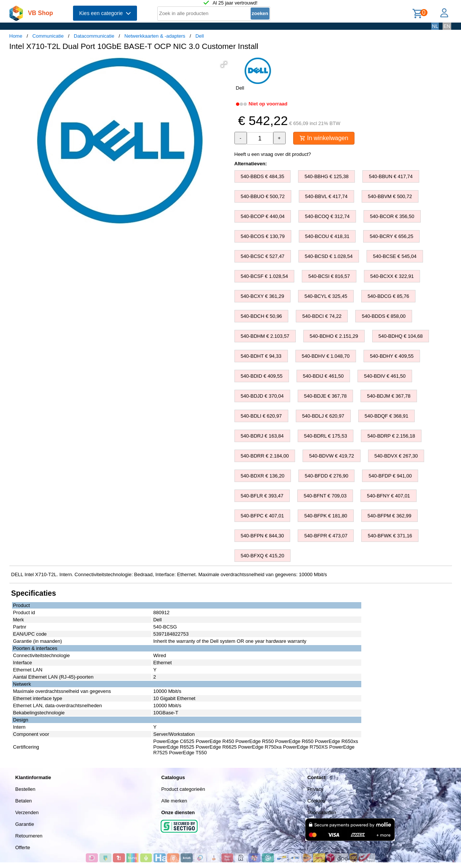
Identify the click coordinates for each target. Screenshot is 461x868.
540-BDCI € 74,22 (322, 316)
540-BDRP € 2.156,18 (391, 436)
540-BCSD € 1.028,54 (329, 256)
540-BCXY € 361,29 (262, 296)
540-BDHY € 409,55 (392, 356)
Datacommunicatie (94, 36)
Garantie (25, 824)
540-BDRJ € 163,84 (262, 436)
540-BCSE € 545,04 (395, 256)
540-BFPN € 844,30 (262, 536)
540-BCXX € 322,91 (392, 276)
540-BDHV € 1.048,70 (326, 356)
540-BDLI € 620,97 (261, 416)
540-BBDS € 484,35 (263, 176)
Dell (199, 36)
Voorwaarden (322, 812)
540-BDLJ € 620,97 (323, 416)
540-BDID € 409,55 (262, 376)
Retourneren (29, 836)
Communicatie (48, 36)
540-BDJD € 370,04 (262, 396)
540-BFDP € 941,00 (390, 476)
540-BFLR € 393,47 (262, 496)
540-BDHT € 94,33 (261, 356)
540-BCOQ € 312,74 (327, 216)
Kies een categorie (105, 13)
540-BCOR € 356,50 (392, 216)
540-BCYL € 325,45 (326, 296)
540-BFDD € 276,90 (327, 476)
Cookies (316, 801)
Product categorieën (183, 789)
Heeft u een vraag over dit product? (273, 154)
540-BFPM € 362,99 (389, 516)
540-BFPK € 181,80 (326, 516)
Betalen (24, 801)
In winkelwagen (324, 138)
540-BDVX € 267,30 (396, 456)
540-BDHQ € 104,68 (401, 336)
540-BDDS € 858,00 (383, 316)
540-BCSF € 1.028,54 (265, 276)
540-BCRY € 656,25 (391, 236)
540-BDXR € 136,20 (263, 476)
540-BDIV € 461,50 (385, 376)
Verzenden (27, 812)
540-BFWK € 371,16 (390, 536)
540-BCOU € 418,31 (327, 236)
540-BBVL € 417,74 (326, 196)
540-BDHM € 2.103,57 (265, 336)
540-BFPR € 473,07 (326, 536)
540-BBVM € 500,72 (390, 196)
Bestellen (25, 789)
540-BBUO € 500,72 (263, 196)
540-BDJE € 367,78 (325, 396)
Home (16, 36)
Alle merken (174, 801)
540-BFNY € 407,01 (389, 496)
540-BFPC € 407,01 (262, 516)
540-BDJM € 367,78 (389, 396)
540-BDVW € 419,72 (331, 456)
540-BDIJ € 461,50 (323, 376)
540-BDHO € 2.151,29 (334, 336)
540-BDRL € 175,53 (326, 436)
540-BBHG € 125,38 (326, 176)
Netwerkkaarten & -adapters (155, 36)
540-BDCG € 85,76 (389, 296)
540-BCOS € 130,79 (263, 236)
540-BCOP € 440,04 (263, 216)
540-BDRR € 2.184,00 (265, 456)
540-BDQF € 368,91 (386, 416)
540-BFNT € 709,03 (325, 496)
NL (435, 26)
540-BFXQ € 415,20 (263, 556)
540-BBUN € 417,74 (391, 176)
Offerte (23, 847)
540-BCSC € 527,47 (263, 256)
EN (447, 26)
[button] (224, 64)
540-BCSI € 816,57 (329, 276)
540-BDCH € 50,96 (262, 316)
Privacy (316, 789)
